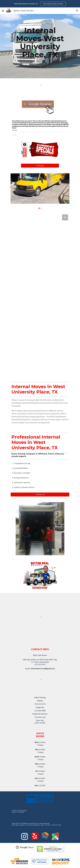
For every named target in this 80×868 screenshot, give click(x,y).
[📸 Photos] (40, 166)
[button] (3, 11)
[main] (40, 42)
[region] (40, 4)
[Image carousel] (40, 191)
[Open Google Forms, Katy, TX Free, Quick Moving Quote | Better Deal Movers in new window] (65, 217)
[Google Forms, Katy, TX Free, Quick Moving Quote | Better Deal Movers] (40, 295)
